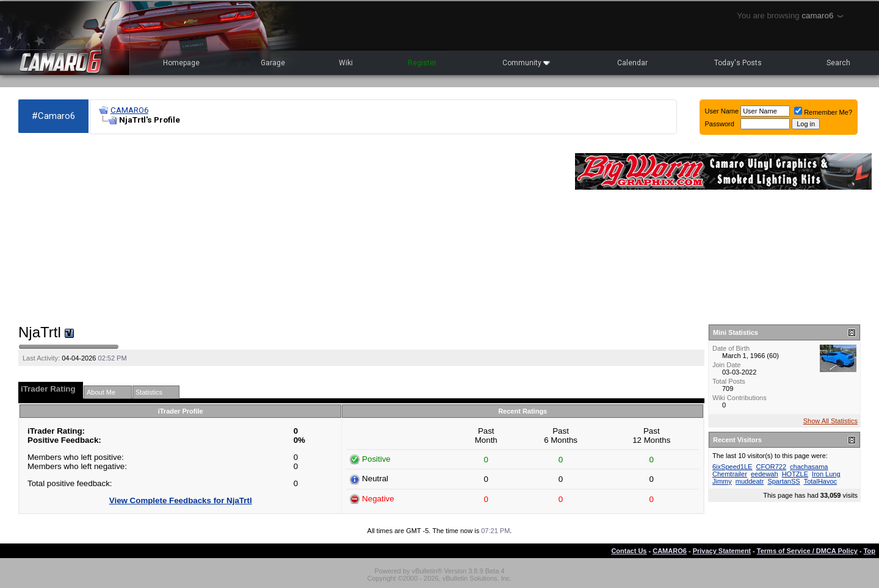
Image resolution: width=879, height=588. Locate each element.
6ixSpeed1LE (732, 467)
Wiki (346, 63)
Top (870, 551)
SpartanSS (783, 481)
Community (526, 63)
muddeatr (750, 481)
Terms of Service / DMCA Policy (807, 551)
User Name (722, 111)
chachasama (809, 467)
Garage (273, 63)
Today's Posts (738, 63)
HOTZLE (795, 474)
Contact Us (629, 551)
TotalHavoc (820, 481)
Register (422, 63)
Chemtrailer (730, 474)
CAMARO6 (129, 110)
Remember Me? (823, 112)
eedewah (765, 474)
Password (720, 124)
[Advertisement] (291, 229)
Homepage (181, 63)
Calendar (632, 63)
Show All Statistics (830, 421)
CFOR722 (772, 467)
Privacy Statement (722, 551)
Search (838, 63)
